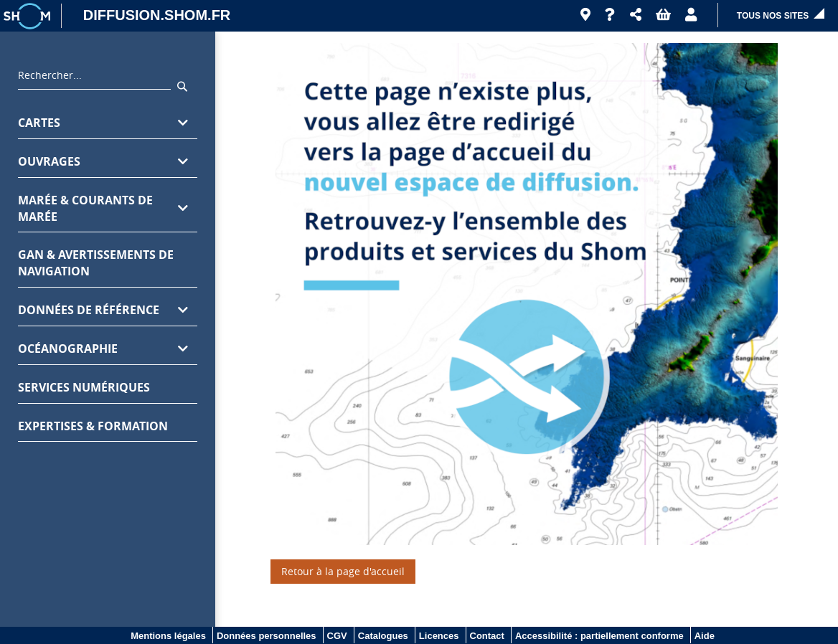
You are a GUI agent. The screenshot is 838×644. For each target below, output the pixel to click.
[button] (636, 15)
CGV (337, 636)
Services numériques (84, 387)
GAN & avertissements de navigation (96, 263)
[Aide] (610, 15)
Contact (487, 636)
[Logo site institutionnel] (29, 16)
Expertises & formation (93, 426)
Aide (705, 636)
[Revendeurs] (585, 15)
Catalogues (383, 636)
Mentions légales (168, 636)
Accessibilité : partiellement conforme (599, 636)
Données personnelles (267, 636)
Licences (439, 636)
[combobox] (94, 79)
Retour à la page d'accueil (343, 571)
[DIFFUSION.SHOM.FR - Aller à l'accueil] (150, 16)
